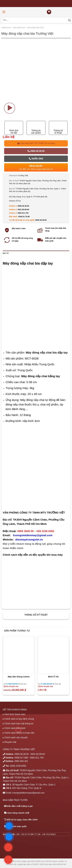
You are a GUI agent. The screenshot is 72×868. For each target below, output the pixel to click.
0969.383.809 (12, 684)
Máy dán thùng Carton (19, 677)
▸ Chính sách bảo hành (14, 728)
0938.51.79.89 (24, 217)
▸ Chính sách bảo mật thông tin (18, 724)
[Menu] (4, 12)
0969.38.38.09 (36, 151)
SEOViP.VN (61, 864)
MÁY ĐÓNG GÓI (19, 28)
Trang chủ (6, 28)
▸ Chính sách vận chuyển (15, 738)
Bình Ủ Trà (53, 677)
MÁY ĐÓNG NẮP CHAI (36, 28)
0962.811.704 (23, 213)
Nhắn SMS (36, 159)
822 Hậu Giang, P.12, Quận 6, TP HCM (28, 197)
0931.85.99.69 (23, 210)
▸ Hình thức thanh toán (14, 714)
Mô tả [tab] (6, 253)
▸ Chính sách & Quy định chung (18, 719)
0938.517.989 (21, 758)
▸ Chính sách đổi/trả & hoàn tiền (19, 733)
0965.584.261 (21, 761)
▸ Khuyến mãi (9, 742)
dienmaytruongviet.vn (29, 540)
